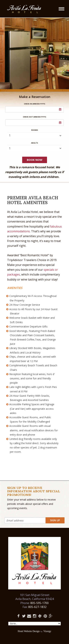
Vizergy (47, 631)
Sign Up (55, 520)
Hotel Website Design (29, 631)
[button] (60, 109)
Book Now (35, 160)
